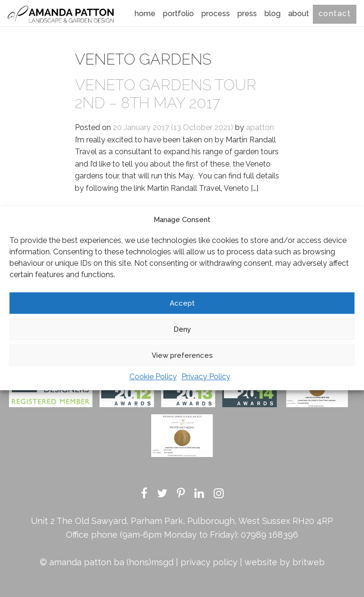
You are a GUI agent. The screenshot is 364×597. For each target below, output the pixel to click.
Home (145, 14)
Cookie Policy (153, 377)
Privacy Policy (206, 377)
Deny (182, 329)
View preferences (182, 355)
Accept (182, 303)
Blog (273, 14)
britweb (309, 562)
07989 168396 (269, 535)
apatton (260, 127)
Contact (335, 14)
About (299, 14)
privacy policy (209, 562)
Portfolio (178, 14)
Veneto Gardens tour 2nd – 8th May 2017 (166, 94)
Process (216, 14)
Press (247, 14)
